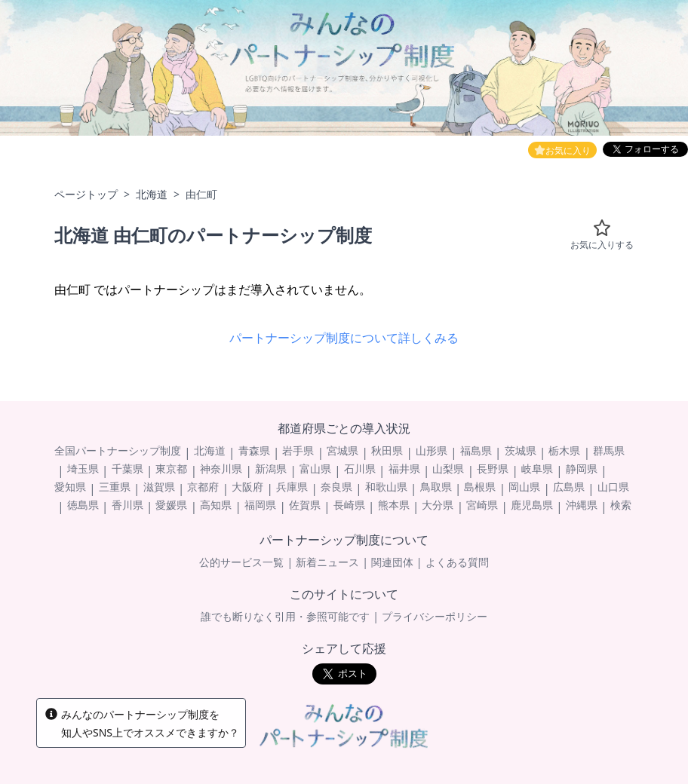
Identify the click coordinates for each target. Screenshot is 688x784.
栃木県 (564, 450)
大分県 (438, 505)
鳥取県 (436, 487)
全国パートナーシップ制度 (118, 450)
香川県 (127, 505)
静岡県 (582, 469)
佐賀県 (305, 505)
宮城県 (342, 450)
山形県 (432, 450)
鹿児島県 (532, 505)
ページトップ (86, 194)
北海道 (152, 194)
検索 (621, 505)
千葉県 (127, 469)
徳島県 (83, 505)
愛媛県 (171, 505)
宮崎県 (482, 505)
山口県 (613, 487)
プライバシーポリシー (435, 616)
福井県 (404, 469)
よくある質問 (457, 562)
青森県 (254, 450)
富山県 (315, 469)
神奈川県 (221, 469)
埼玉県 (83, 469)
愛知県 (70, 487)
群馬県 (609, 450)
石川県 (360, 469)
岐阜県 (537, 469)
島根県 (480, 487)
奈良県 (336, 487)
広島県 (569, 487)
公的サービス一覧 (241, 562)
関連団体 (392, 562)
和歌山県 (386, 487)
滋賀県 (159, 487)
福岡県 (260, 505)
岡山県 (524, 487)
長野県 (493, 469)
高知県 (216, 505)
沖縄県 (582, 505)
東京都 (171, 469)
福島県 (476, 450)
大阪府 (247, 487)
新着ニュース (327, 562)
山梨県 (448, 469)
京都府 (203, 487)
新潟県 (271, 469)
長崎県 (349, 505)
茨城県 (521, 450)
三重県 (115, 487)
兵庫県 (292, 487)
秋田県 (387, 450)
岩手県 (298, 450)
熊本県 (394, 505)
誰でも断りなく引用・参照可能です (285, 616)
